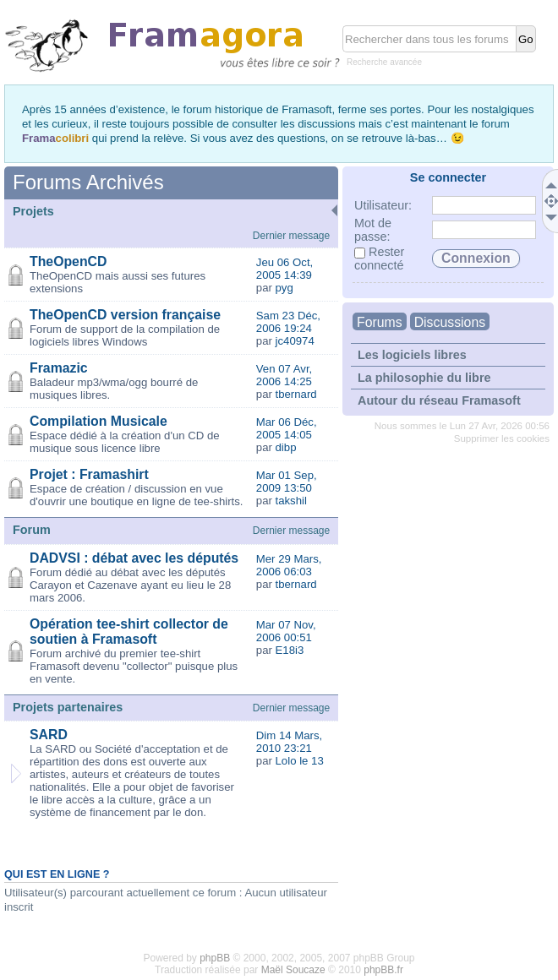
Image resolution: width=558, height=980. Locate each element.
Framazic (59, 368)
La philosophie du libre (424, 378)
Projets (33, 211)
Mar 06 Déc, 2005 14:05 (287, 428)
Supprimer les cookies (502, 438)
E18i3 (290, 650)
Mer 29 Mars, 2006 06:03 (289, 565)
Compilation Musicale (98, 421)
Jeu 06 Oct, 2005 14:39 (284, 269)
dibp (286, 447)
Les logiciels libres (412, 355)
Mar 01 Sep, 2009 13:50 (287, 482)
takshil (291, 501)
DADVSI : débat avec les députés (134, 558)
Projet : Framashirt (89, 474)
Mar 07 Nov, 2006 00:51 (286, 631)
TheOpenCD (68, 261)
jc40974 (295, 341)
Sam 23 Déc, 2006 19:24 (288, 322)
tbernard (296, 394)
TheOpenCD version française (125, 315)
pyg (284, 288)
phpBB (215, 958)
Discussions (450, 322)
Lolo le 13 (300, 761)
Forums (380, 322)
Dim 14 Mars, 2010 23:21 (289, 742)
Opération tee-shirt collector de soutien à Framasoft (129, 632)
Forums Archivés (88, 182)
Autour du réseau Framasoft (439, 400)
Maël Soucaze (293, 970)
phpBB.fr (383, 970)
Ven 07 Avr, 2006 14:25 (284, 375)
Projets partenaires (68, 707)
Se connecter (448, 177)
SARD (49, 735)
